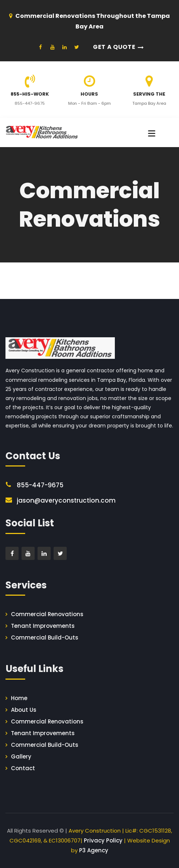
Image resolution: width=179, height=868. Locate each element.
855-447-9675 (30, 103)
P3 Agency (94, 850)
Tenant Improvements (43, 626)
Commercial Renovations (47, 614)
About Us (24, 710)
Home (19, 698)
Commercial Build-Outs (45, 637)
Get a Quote (114, 47)
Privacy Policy (103, 840)
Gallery (21, 756)
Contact (23, 768)
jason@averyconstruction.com (66, 500)
